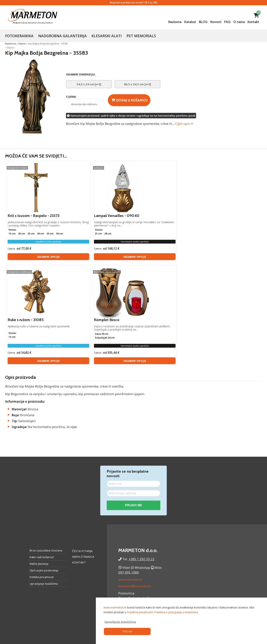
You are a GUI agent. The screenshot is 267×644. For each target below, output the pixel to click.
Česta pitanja (82, 451)
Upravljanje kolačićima (44, 483)
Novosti (216, 22)
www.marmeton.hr (130, 479)
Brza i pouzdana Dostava (46, 450)
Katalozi (190, 22)
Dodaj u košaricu (130, 100)
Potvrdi (127, 631)
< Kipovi (10, 47)
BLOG (203, 22)
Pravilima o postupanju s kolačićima (176, 612)
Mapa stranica (83, 456)
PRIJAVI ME (133, 405)
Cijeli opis (184, 124)
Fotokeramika (19, 36)
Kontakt (253, 22)
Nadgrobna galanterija (62, 36)
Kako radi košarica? (42, 457)
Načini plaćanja (39, 463)
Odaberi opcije (37, 261)
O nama (239, 22)
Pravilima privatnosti (139, 612)
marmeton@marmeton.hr (135, 486)
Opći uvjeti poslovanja (44, 470)
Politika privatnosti (42, 477)
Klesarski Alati (107, 36)
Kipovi (22, 44)
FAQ (227, 22)
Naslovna (175, 22)
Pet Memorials (141, 36)
